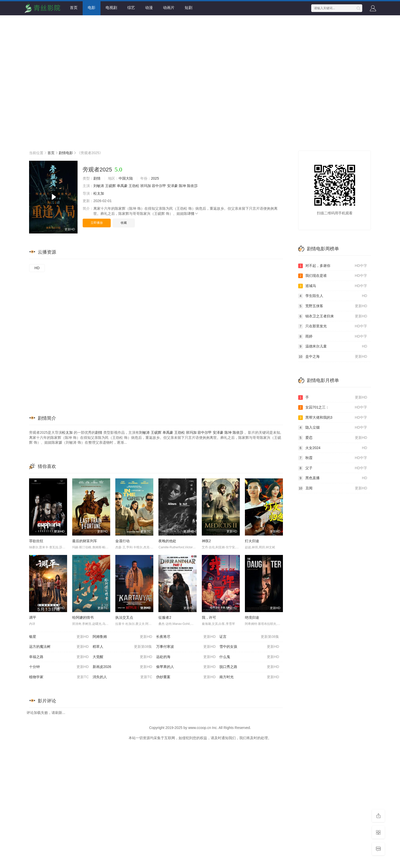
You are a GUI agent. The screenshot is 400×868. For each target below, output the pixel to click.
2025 (155, 178)
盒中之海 (333, 357)
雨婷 (333, 337)
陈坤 (182, 186)
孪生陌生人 (333, 296)
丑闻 (333, 488)
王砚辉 (110, 186)
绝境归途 (252, 617)
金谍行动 (122, 541)
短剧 (189, 8)
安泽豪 (172, 186)
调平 (33, 617)
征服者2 (165, 617)
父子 (333, 468)
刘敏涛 (99, 186)
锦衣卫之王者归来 (333, 316)
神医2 (206, 541)
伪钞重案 (186, 677)
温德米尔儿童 (333, 346)
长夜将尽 (186, 637)
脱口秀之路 (249, 667)
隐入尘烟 (333, 428)
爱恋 (333, 438)
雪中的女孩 (249, 647)
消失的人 (122, 677)
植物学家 (59, 677)
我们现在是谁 (333, 276)
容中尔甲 (159, 186)
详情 (193, 214)
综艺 (131, 8)
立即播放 (97, 223)
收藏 (124, 223)
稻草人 (122, 647)
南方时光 (249, 677)
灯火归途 (252, 541)
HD (37, 268)
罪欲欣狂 (36, 541)
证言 (249, 637)
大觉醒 (122, 657)
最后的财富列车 (85, 541)
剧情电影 (66, 153)
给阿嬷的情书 (83, 617)
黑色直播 (333, 478)
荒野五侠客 (333, 306)
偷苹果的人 (186, 667)
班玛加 (146, 186)
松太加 (99, 193)
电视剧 (111, 8)
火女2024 (333, 448)
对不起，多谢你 (333, 266)
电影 (92, 8)
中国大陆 (126, 178)
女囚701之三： (333, 407)
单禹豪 (122, 186)
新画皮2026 (122, 667)
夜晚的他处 (167, 541)
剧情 (97, 178)
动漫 (149, 8)
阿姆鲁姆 (122, 637)
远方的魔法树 (59, 647)
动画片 (169, 8)
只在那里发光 (333, 326)
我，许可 (209, 617)
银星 (59, 637)
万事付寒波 (186, 647)
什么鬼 (249, 657)
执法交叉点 (124, 617)
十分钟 (59, 667)
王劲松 (134, 186)
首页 (74, 8)
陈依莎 (192, 186)
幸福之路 (59, 657)
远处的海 (186, 657)
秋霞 (333, 458)
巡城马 (333, 286)
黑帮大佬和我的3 (333, 418)
